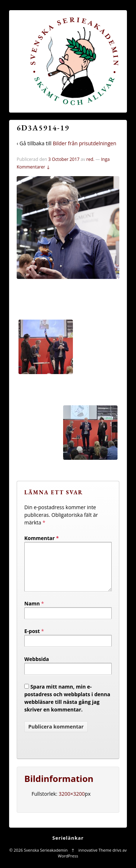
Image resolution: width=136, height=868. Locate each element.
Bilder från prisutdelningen (84, 143)
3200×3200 (72, 802)
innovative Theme (95, 859)
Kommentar (42, 538)
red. (90, 159)
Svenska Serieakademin (46, 859)
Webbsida (37, 668)
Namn (32, 612)
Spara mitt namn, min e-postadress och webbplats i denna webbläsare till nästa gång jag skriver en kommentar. (67, 707)
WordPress (68, 865)
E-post (32, 640)
